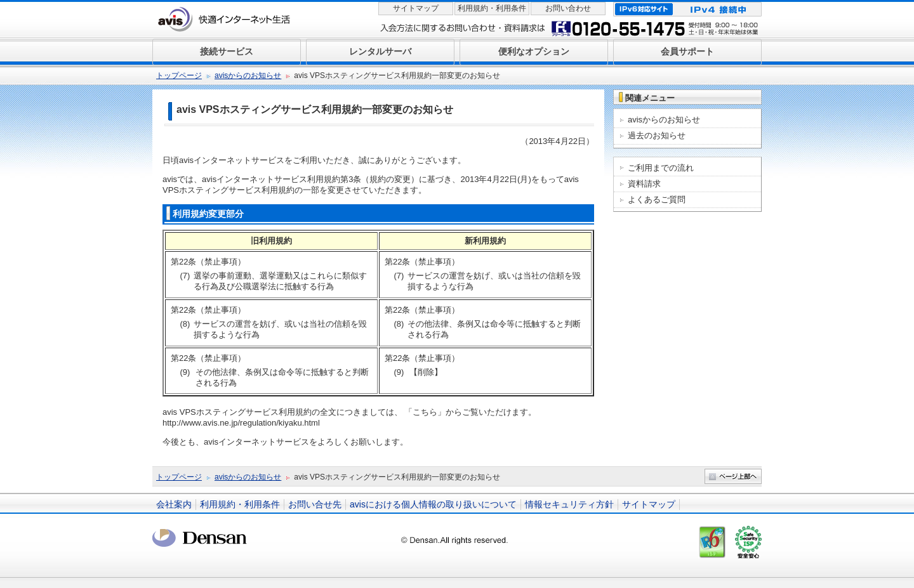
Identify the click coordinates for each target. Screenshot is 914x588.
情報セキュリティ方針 (569, 504)
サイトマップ (416, 8)
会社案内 (174, 504)
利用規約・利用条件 (492, 8)
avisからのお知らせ (248, 75)
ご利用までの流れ (661, 168)
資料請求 (644, 184)
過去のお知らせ (657, 135)
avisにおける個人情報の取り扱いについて (433, 504)
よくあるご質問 (657, 199)
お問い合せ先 (315, 504)
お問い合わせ (568, 8)
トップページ (179, 75)
